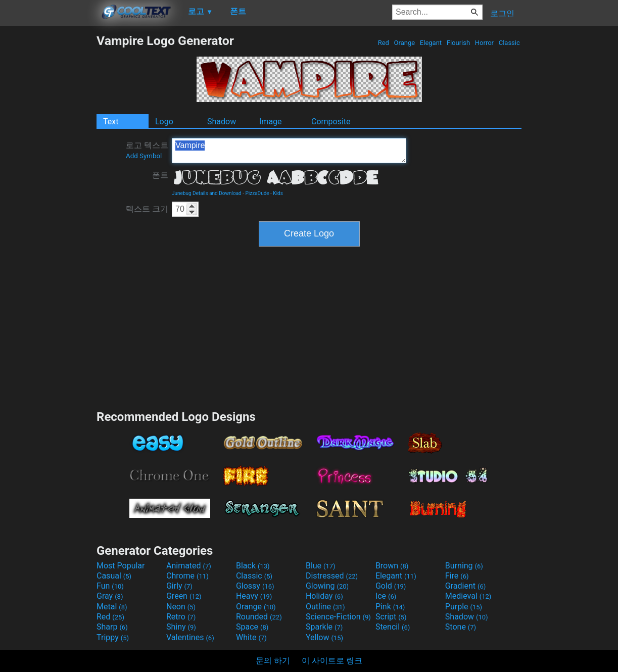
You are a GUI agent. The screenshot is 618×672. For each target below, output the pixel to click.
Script (391, 617)
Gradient (465, 586)
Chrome (187, 576)
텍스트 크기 (147, 209)
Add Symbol (144, 156)
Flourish (459, 43)
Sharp (112, 627)
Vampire (289, 151)
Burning (464, 566)
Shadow (222, 122)
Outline (325, 607)
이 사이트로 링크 (332, 661)
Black (253, 566)
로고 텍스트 (147, 150)
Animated (189, 566)
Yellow (324, 637)
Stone (461, 627)
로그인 (502, 13)
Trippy (113, 637)
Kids (278, 193)
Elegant (431, 43)
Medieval (468, 596)
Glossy (255, 586)
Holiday (324, 596)
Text (111, 122)
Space (252, 627)
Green (184, 596)
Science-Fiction (338, 617)
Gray (110, 596)
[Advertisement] (48, 185)
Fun (110, 586)
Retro (181, 617)
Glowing (327, 586)
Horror (485, 43)
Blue (321, 566)
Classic (509, 43)
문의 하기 (273, 661)
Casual (114, 576)
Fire (457, 576)
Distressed (332, 576)
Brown (392, 566)
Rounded (259, 617)
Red (383, 43)
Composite (331, 122)
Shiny (181, 627)
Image (271, 122)
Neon (181, 607)
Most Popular (121, 566)
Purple (464, 607)
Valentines (190, 637)
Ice (386, 596)
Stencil (393, 627)
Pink (390, 607)
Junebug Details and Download (207, 193)
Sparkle (324, 627)
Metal (112, 607)
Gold (391, 586)
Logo (164, 122)
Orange (404, 43)
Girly (179, 586)
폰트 (160, 175)
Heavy (254, 596)
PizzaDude (257, 193)
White (251, 637)
